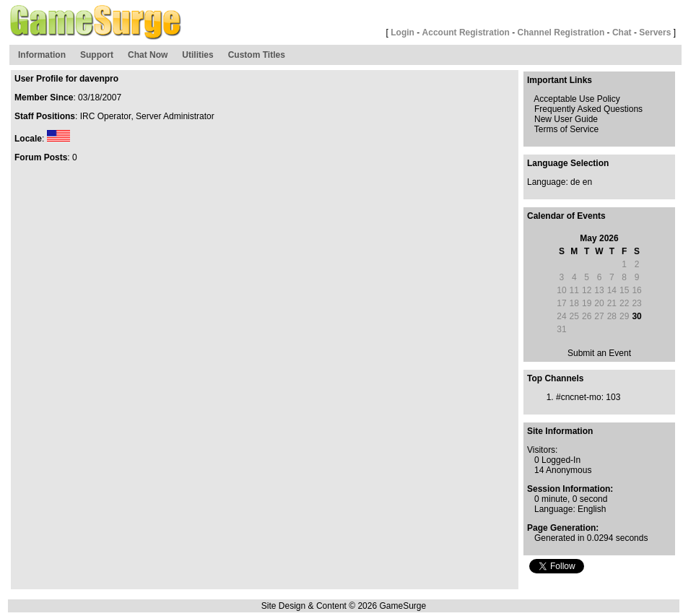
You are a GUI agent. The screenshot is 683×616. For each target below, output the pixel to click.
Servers (655, 32)
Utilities (197, 55)
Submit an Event (599, 353)
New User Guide (566, 119)
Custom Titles (257, 55)
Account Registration (466, 32)
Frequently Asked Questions (588, 109)
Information (42, 55)
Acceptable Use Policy (577, 99)
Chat (622, 32)
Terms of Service (566, 129)
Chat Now (148, 55)
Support (97, 55)
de (575, 182)
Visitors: (542, 450)
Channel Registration (561, 32)
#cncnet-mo (579, 397)
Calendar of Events (566, 216)
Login (403, 32)
